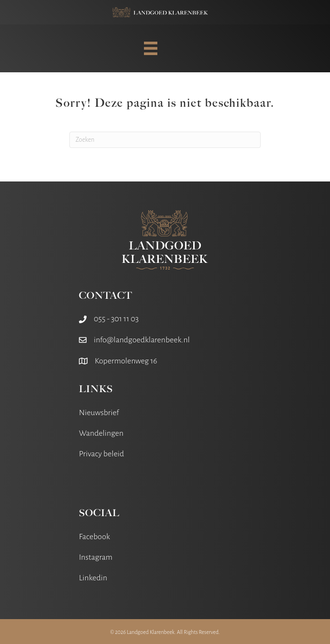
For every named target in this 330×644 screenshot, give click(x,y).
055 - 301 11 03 (116, 319)
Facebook (94, 537)
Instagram (96, 557)
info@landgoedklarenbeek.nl (142, 340)
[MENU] (151, 48)
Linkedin (93, 578)
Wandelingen (101, 433)
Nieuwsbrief (99, 413)
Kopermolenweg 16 (126, 361)
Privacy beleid (101, 454)
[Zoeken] (165, 140)
